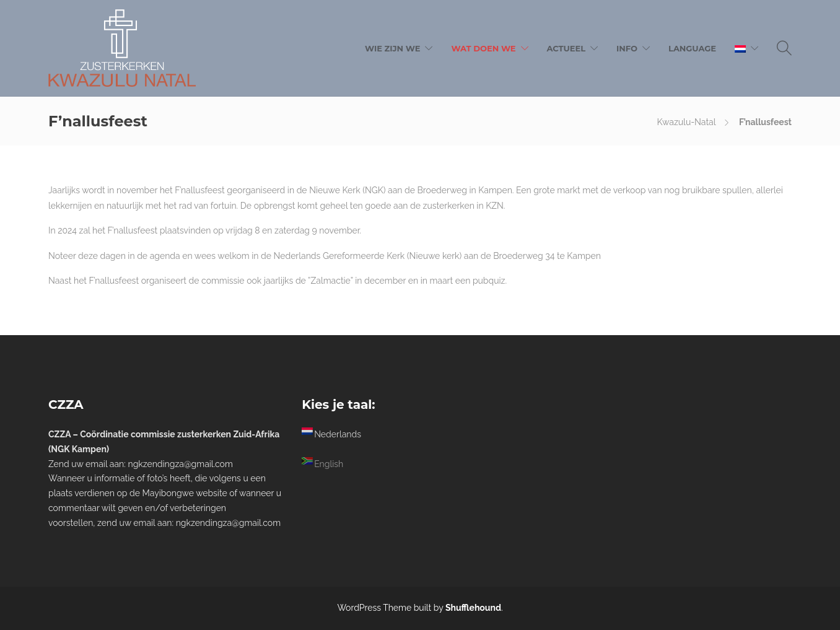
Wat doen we (483, 48)
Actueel (566, 48)
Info (627, 48)
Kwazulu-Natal (687, 122)
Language (692, 48)
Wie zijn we (392, 48)
